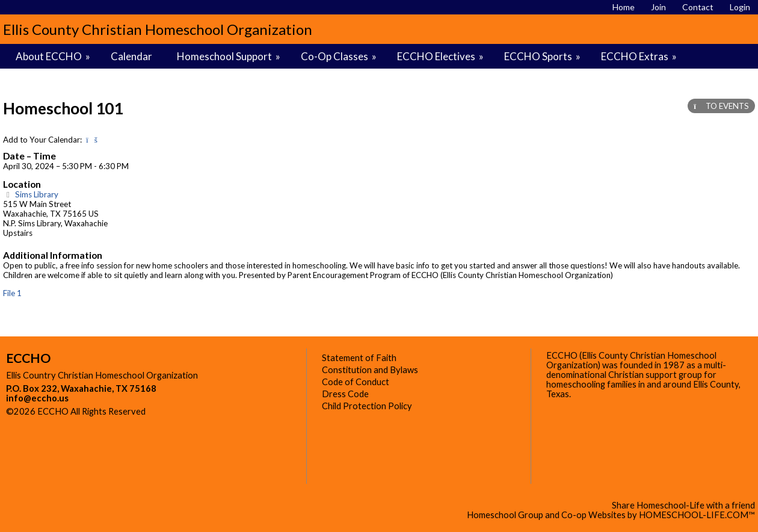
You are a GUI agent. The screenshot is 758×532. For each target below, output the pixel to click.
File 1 (12, 293)
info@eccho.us (37, 398)
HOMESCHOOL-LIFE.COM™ (697, 515)
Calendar (131, 56)
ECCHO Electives (441, 56)
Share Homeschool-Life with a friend (683, 505)
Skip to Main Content (198, 411)
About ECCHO (54, 56)
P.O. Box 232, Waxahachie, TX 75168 (81, 388)
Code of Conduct (356, 382)
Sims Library (31, 194)
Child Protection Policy (367, 406)
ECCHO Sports (543, 56)
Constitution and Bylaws (370, 370)
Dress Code (345, 394)
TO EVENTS (721, 106)
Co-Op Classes (340, 56)
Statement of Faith (359, 358)
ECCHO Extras (640, 56)
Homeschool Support (230, 56)
